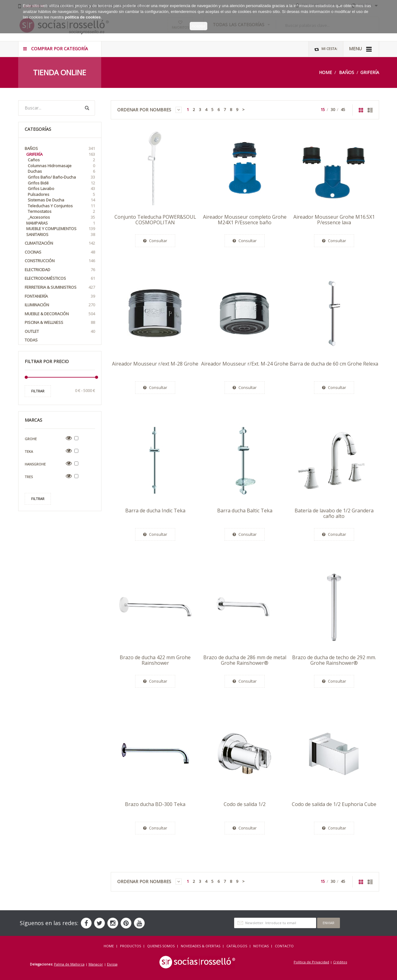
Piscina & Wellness (60, 323)
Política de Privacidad (311, 962)
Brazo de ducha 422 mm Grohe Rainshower (155, 660)
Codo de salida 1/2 (245, 804)
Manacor (96, 964)
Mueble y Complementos (61, 229)
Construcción (60, 261)
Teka (29, 451)
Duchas (61, 171)
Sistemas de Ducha (61, 200)
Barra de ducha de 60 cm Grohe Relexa (334, 364)
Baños (347, 72)
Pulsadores (61, 194)
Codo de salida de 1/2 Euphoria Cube (334, 804)
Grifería (370, 72)
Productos (130, 946)
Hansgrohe (35, 464)
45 (343, 110)
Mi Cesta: (326, 49)
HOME (109, 946)
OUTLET (60, 331)
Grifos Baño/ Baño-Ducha (61, 177)
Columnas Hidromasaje (61, 166)
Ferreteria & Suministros (60, 287)
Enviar (329, 923)
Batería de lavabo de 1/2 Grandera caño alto (334, 513)
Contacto (284, 946)
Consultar (155, 241)
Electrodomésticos (60, 278)
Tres (29, 477)
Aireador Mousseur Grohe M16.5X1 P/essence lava (334, 220)
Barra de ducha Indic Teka (155, 511)
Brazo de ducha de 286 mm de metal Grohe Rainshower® (245, 660)
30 (333, 110)
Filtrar (38, 391)
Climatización (60, 243)
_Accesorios (61, 217)
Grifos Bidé (61, 183)
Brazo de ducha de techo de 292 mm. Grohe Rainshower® (334, 660)
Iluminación (60, 305)
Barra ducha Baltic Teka (245, 511)
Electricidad (60, 270)
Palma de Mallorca (69, 964)
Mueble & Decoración (60, 314)
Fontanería (60, 296)
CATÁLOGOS (237, 946)
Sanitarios (61, 235)
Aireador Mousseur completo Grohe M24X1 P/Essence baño (245, 220)
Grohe (31, 439)
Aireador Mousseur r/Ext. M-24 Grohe (245, 364)
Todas (31, 340)
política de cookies (83, 14)
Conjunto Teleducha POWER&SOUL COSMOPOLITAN (155, 220)
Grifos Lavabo (61, 189)
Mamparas (61, 223)
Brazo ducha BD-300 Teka (155, 804)
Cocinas (60, 252)
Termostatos (61, 211)
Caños (61, 160)
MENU (360, 49)
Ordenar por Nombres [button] (149, 110)
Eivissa (112, 964)
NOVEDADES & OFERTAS (201, 946)
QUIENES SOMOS (161, 946)
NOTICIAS (261, 946)
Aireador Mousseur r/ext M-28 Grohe (155, 364)
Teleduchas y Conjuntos (61, 206)
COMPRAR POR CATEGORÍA (56, 49)
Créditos (340, 962)
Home (325, 72)
